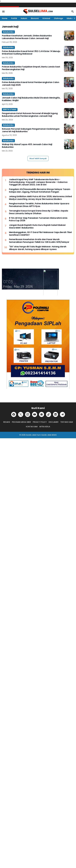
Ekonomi (35, 18)
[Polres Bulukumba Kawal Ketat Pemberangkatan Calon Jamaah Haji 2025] (69, 82)
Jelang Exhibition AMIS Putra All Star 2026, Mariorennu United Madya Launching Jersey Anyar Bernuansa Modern (40, 198)
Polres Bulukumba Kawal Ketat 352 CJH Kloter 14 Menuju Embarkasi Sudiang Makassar (31, 53)
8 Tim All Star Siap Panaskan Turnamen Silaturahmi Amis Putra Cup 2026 (38, 219)
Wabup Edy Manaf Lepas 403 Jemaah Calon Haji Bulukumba (27, 146)
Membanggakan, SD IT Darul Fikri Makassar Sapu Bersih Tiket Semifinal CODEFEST (40, 234)
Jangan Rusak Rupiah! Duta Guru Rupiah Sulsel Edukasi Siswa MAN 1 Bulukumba (37, 227)
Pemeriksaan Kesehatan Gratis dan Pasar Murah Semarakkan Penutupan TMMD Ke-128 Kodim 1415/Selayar (39, 241)
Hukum (24, 18)
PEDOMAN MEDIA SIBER (21, 422)
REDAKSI (7, 422)
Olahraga (58, 18)
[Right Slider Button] (73, 18)
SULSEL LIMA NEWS (49, 435)
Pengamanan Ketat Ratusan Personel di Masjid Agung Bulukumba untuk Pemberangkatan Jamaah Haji (30, 115)
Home (5, 18)
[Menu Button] (3, 12)
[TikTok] (49, 414)
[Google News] (42, 414)
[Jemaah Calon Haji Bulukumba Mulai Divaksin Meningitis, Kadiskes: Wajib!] (69, 98)
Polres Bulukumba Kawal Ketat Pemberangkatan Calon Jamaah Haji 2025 (31, 84)
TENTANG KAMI (67, 422)
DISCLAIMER (54, 422)
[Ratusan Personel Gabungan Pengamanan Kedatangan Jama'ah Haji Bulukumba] (69, 129)
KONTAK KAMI (32, 427)
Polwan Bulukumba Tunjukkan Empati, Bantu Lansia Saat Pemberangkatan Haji (31, 68)
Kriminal (46, 18)
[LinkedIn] (55, 414)
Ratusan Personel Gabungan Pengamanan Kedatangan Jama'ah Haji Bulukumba (31, 130)
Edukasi (70, 18)
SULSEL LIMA (31, 435)
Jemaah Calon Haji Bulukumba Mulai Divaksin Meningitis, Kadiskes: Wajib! (31, 99)
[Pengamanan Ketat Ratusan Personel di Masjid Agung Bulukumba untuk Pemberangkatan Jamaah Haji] (69, 113)
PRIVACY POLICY (40, 422)
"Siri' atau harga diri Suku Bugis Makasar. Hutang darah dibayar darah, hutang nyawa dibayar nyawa (38, 248)
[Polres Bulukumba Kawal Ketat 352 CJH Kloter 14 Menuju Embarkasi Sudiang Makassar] (69, 51)
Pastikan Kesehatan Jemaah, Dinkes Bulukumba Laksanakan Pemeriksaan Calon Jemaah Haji (27, 37)
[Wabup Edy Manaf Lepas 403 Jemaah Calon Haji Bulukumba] (69, 144)
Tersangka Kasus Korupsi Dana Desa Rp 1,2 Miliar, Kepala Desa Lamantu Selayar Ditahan (39, 212)
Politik (14, 18)
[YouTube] (35, 414)
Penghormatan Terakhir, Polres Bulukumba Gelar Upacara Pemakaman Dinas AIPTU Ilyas (39, 205)
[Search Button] (73, 12)
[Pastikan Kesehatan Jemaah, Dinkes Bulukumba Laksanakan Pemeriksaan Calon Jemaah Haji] (69, 35)
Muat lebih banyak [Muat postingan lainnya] (38, 158)
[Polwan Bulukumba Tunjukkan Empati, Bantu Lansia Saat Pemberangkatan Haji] (69, 67)
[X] (21, 414)
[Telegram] (62, 414)
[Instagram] (28, 414)
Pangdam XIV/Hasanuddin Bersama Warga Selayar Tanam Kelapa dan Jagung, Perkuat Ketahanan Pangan (40, 191)
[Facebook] (14, 414)
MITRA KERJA (45, 427)
